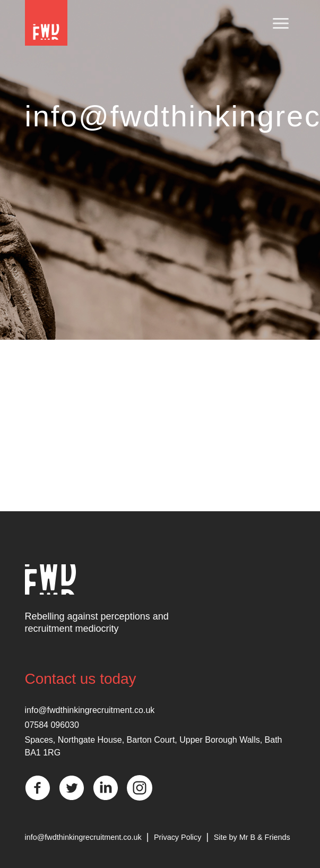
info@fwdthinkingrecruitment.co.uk (90, 710)
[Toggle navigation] (281, 24)
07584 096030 (52, 725)
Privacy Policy (178, 837)
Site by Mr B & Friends (252, 837)
